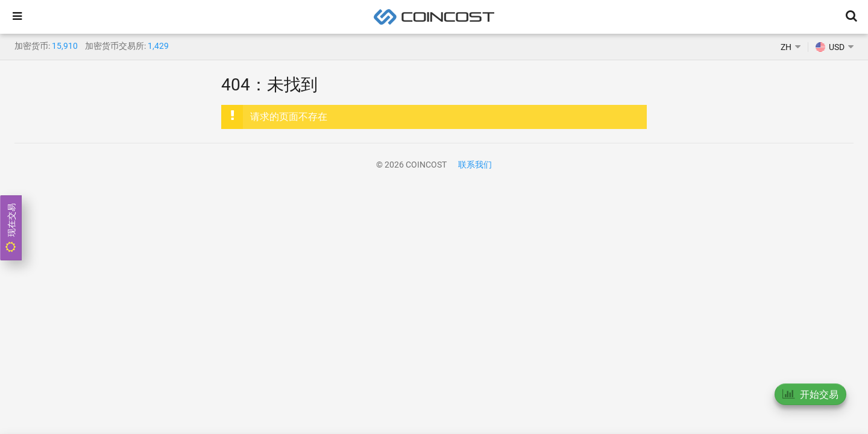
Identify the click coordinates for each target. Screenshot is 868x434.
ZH (786, 47)
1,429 (158, 46)
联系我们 (475, 165)
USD (830, 47)
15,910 (65, 46)
